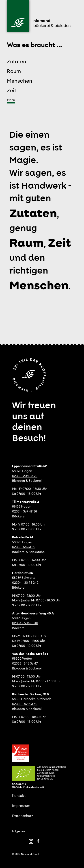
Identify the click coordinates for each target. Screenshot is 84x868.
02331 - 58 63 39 (24, 547)
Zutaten (17, 61)
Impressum (21, 806)
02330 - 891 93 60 (25, 704)
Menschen (20, 81)
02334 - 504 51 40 (25, 623)
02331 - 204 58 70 (25, 476)
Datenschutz (23, 816)
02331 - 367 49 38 (25, 511)
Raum (14, 71)
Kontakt (19, 795)
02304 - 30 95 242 (25, 583)
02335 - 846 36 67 (25, 663)
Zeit (12, 90)
